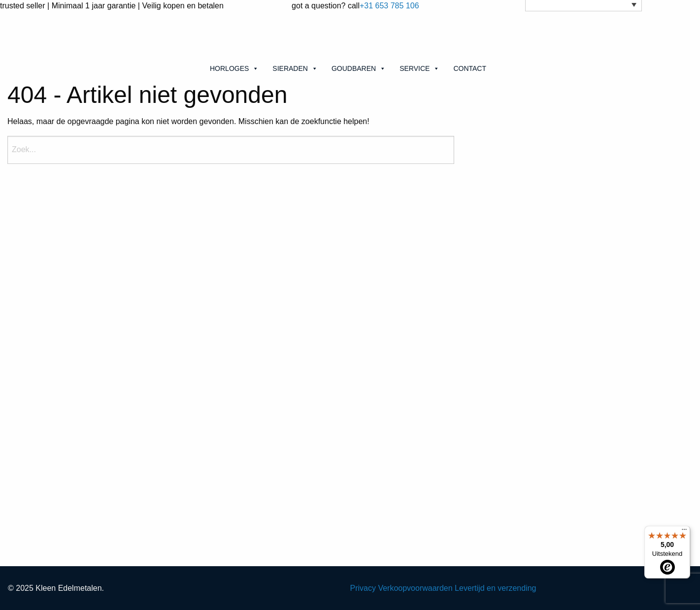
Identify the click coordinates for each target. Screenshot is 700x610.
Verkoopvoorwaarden (415, 588)
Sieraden (295, 68)
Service (419, 68)
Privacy (363, 588)
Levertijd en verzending (495, 588)
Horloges (234, 68)
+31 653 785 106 (389, 6)
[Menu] (684, 532)
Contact (470, 68)
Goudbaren (359, 68)
